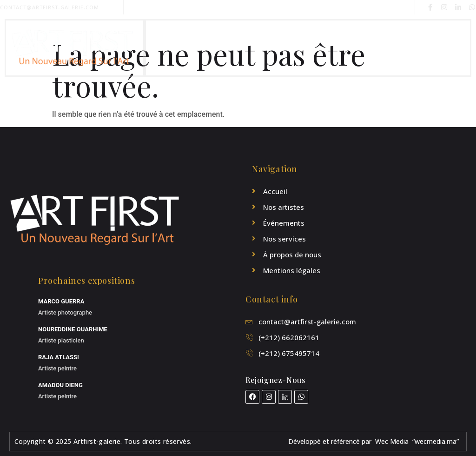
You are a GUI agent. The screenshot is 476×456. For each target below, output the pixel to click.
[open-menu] (460, 48)
